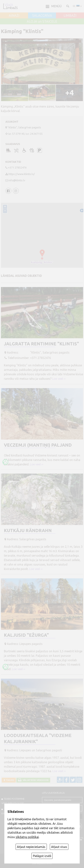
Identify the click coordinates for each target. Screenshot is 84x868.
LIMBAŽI (70, 16)
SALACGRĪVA (42, 16)
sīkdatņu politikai (27, 837)
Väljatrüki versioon (35, 780)
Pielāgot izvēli (42, 856)
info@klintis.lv (17, 180)
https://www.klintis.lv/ (22, 174)
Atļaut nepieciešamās (31, 847)
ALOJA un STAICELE (42, 22)
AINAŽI (14, 16)
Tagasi (9, 780)
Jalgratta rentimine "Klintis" (41, 344)
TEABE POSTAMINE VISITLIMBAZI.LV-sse (13, 801)
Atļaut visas (59, 847)
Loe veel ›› (59, 379)
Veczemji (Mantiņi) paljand (38, 445)
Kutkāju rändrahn (28, 531)
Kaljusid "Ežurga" (26, 635)
